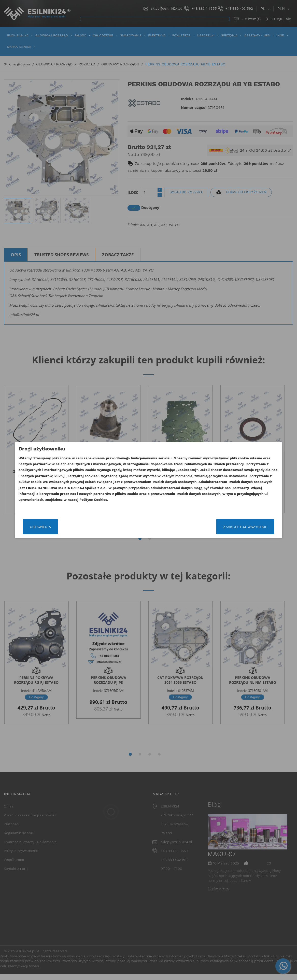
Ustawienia (50, 527)
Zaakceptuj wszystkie (236, 527)
